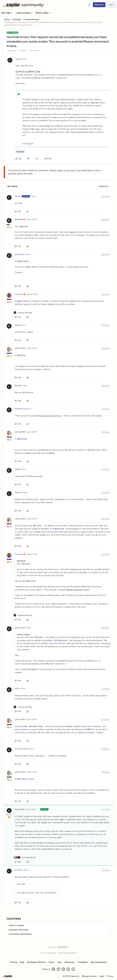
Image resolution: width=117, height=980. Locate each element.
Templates (83, 962)
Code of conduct (16, 925)
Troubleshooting (31, 19)
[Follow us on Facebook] (53, 969)
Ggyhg (18, 325)
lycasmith (19, 870)
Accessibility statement (67, 953)
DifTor (17, 689)
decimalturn (20, 254)
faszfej (18, 59)
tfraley (17, 409)
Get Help (7, 13)
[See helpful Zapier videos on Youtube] (73, 969)
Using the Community (18, 930)
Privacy (110, 976)
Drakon (18, 469)
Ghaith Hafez (20, 628)
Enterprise (70, 962)
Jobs (59, 962)
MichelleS (19, 219)
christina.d (19, 294)
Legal (102, 976)
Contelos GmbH (22, 749)
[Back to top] (114, 949)
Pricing (14, 962)
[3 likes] (25, 857)
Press (52, 962)
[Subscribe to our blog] (63, 969)
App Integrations (99, 962)
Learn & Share (24, 13)
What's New (43, 13)
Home (7, 19)
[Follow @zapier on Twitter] (68, 969)
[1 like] (23, 313)
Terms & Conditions (48, 953)
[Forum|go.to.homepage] (24, 5)
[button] (99, 5)
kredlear (18, 809)
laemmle (18, 385)
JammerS (19, 348)
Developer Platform (36, 962)
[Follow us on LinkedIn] (58, 969)
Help (22, 962)
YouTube (20, 152)
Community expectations (20, 934)
